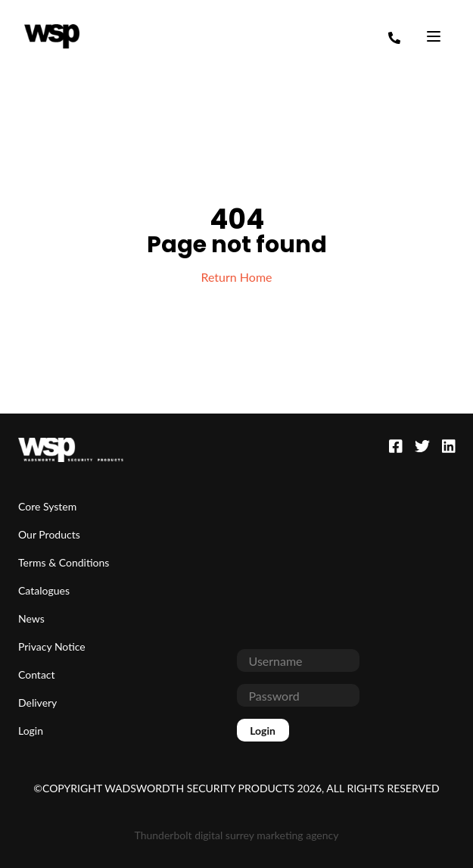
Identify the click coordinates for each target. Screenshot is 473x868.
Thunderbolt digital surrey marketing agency (237, 835)
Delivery (37, 703)
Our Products (49, 534)
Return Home (236, 277)
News (31, 618)
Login (31, 731)
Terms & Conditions (64, 562)
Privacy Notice (52, 646)
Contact (37, 674)
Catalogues (44, 590)
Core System (47, 506)
